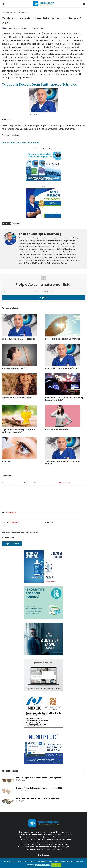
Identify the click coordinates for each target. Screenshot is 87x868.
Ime (9, 512)
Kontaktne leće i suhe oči (57, 430)
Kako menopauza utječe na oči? (17, 398)
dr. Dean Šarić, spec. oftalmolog (17, 28)
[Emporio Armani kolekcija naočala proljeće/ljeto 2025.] (8, 791)
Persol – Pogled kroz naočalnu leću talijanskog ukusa (39, 778)
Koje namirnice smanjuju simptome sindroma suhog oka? (18, 431)
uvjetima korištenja (43, 865)
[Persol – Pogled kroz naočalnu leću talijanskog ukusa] (8, 781)
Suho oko (16, 223)
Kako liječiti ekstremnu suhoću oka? (62, 368)
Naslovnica (7, 13)
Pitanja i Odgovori (21, 13)
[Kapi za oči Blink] (44, 180)
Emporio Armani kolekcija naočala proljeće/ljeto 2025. (39, 788)
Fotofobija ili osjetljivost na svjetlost (62, 339)
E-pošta (10, 522)
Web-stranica (51, 522)
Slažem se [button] (56, 865)
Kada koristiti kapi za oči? (14, 368)
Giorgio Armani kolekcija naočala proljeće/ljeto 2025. (39, 798)
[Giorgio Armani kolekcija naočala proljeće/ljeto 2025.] (8, 802)
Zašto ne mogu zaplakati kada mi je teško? (62, 463)
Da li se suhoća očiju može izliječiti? (18, 339)
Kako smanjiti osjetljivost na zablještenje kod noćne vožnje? (65, 399)
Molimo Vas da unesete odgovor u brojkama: (20, 532)
